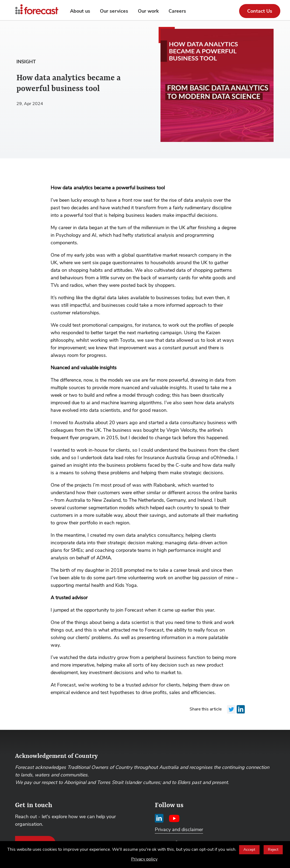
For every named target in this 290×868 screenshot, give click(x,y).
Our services (114, 11)
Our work (148, 11)
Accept (249, 850)
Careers (177, 11)
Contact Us (260, 11)
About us (80, 11)
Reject (273, 850)
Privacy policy (144, 859)
